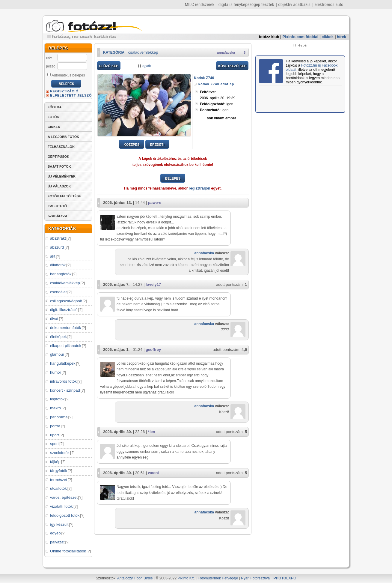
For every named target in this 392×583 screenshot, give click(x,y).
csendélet (58, 292)
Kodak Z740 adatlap (216, 84)
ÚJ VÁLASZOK (59, 186)
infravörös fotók (63, 381)
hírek (342, 37)
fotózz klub (269, 37)
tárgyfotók (59, 471)
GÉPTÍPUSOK (58, 157)
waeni (153, 473)
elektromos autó (329, 4)
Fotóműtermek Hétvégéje (218, 578)
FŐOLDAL (56, 107)
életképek (58, 337)
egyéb (55, 533)
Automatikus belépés (66, 75)
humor (56, 372)
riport (55, 435)
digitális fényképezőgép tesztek (246, 4)
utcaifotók (58, 488)
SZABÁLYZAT (58, 216)
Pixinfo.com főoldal (301, 37)
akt (53, 256)
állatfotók (58, 265)
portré (55, 426)
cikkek (328, 37)
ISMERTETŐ (57, 206)
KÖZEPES (132, 145)
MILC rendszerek (200, 4)
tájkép (55, 462)
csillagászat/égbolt (66, 301)
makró (55, 408)
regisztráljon (199, 188)
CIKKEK (54, 127)
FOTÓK (53, 117)
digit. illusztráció (64, 310)
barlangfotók (61, 274)
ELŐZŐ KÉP (109, 66)
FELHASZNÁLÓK (61, 147)
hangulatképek (63, 363)
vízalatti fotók (61, 506)
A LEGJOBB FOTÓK (63, 137)
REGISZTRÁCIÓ (64, 91)
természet (59, 480)
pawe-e (155, 203)
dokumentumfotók (65, 328)
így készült (59, 524)
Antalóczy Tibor (129, 578)
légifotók (57, 399)
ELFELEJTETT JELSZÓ (71, 95)
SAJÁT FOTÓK (59, 166)
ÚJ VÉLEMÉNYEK (62, 176)
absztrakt (58, 238)
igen (217, 104)
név (49, 58)
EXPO (285, 578)
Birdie (148, 578)
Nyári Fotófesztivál (256, 578)
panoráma (59, 417)
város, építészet (64, 497)
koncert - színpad (65, 390)
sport (54, 444)
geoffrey (153, 350)
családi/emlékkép (65, 283)
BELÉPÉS (173, 178)
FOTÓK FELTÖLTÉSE (64, 196)
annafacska (226, 52)
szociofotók (60, 453)
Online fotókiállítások (68, 551)
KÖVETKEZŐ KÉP (232, 66)
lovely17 (153, 284)
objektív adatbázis (294, 4)
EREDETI (157, 145)
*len (152, 432)
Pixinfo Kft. (186, 578)
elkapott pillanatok (66, 346)
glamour (57, 354)
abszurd (57, 247)
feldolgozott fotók (65, 515)
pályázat (57, 542)
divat (54, 319)
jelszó (51, 66)
